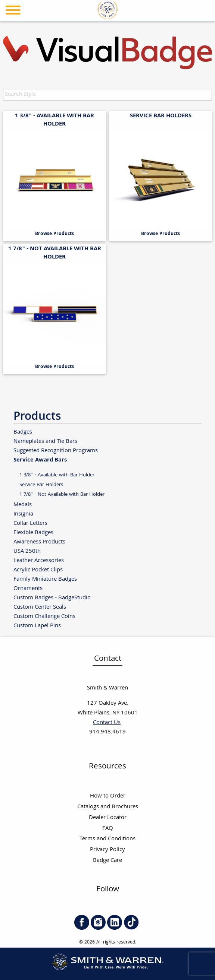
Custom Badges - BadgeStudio (52, 598)
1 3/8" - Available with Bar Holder (57, 475)
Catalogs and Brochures (108, 807)
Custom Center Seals (40, 607)
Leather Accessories (39, 560)
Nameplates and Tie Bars (45, 441)
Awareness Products (39, 542)
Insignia (23, 514)
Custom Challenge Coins (44, 616)
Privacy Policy (107, 850)
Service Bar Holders (41, 485)
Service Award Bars (40, 460)
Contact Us (107, 723)
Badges (23, 432)
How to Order (108, 796)
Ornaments (28, 588)
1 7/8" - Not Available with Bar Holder (62, 494)
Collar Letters (30, 523)
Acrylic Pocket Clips (38, 570)
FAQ (108, 829)
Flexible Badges (33, 532)
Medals (23, 505)
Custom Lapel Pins (37, 626)
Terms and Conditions (107, 839)
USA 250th (27, 551)
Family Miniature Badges (45, 579)
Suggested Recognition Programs (56, 451)
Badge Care (107, 861)
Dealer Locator (108, 818)
